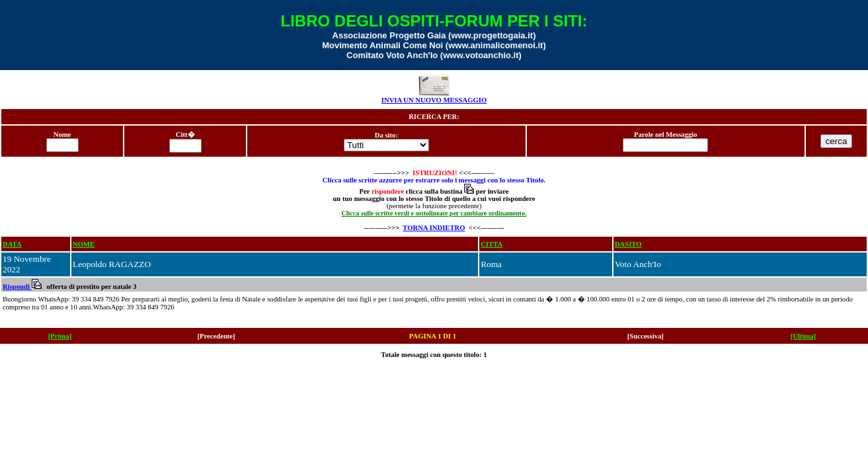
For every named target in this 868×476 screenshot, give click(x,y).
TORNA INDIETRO (434, 228)
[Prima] (60, 336)
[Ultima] (803, 336)
